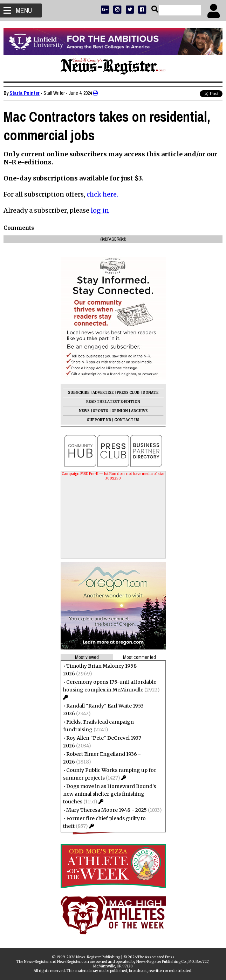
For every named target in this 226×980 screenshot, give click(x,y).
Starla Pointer (25, 93)
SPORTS (101, 411)
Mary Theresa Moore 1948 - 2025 (107, 810)
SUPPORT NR (99, 420)
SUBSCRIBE (79, 393)
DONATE (150, 393)
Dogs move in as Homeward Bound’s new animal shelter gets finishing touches (109, 794)
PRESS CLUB (128, 393)
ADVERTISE (103, 393)
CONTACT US (127, 420)
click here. (102, 194)
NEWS (84, 411)
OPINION (120, 411)
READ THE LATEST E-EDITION (113, 402)
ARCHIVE (139, 411)
